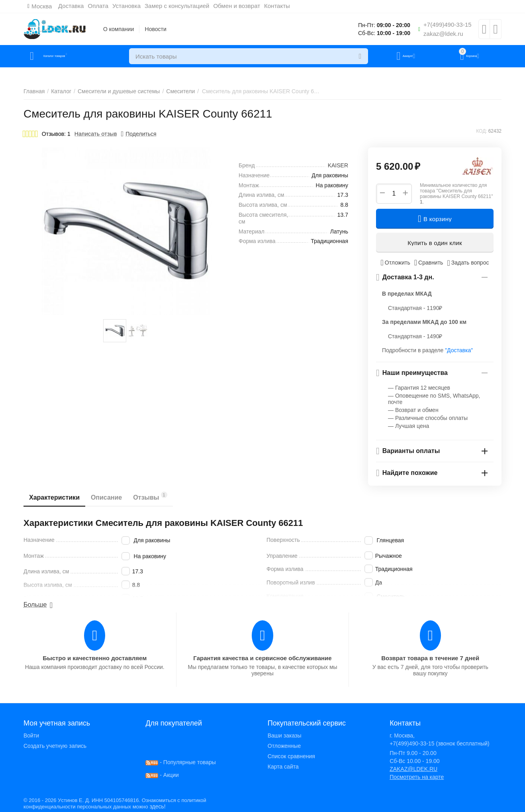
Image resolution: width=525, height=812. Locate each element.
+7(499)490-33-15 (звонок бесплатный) (440, 743)
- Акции (162, 775)
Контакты (281, 6)
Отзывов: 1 (56, 134)
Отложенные (284, 746)
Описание (114, 497)
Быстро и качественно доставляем (95, 658)
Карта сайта (283, 767)
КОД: (481, 131)
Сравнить (429, 263)
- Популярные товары (181, 762)
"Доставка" (459, 350)
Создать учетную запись (55, 746)
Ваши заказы (285, 736)
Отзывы (162, 496)
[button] (139, 134)
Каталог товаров (71, 56)
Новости (156, 29)
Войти (31, 736)
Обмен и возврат (241, 6)
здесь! (157, 806)
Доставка (75, 6)
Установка (130, 6)
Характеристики (57, 497)
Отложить (396, 263)
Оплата (102, 6)
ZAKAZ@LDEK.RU (413, 769)
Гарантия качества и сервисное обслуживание (262, 658)
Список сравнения (291, 756)
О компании (119, 29)
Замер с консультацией (181, 6)
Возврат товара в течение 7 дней (430, 658)
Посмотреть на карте (417, 777)
